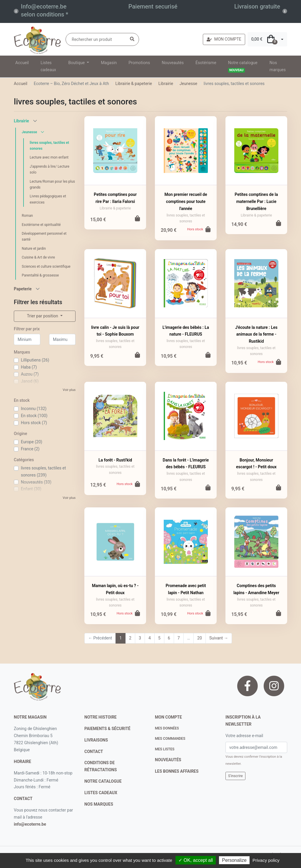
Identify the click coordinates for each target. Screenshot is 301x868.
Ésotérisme (206, 63)
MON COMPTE (224, 39)
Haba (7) (29, 367)
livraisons (96, 740)
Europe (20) (32, 442)
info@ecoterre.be (30, 824)
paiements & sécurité (107, 729)
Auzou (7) (30, 374)
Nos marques (278, 66)
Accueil (22, 63)
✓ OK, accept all (196, 860)
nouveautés (168, 760)
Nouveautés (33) (36, 482)
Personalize (234, 860)
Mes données (167, 728)
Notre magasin (30, 717)
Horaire (22, 762)
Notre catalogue (243, 66)
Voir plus (69, 390)
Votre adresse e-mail (244, 736)
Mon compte (168, 717)
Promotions (139, 63)
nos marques (99, 804)
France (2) (30, 449)
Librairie (166, 84)
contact (23, 799)
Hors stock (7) (34, 423)
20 (200, 638)
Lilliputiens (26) (35, 360)
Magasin (109, 63)
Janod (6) (30, 381)
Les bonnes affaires (177, 771)
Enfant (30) (31, 489)
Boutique (77, 63)
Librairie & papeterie (134, 84)
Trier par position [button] (43, 316)
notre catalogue (103, 781)
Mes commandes (170, 739)
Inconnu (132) (34, 409)
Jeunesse (188, 84)
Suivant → (219, 638)
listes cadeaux (101, 793)
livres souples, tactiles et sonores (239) (43, 472)
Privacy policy (266, 860)
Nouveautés (173, 63)
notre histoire (101, 717)
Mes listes (165, 749)
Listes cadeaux (48, 66)
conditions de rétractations (101, 766)
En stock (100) (34, 416)
